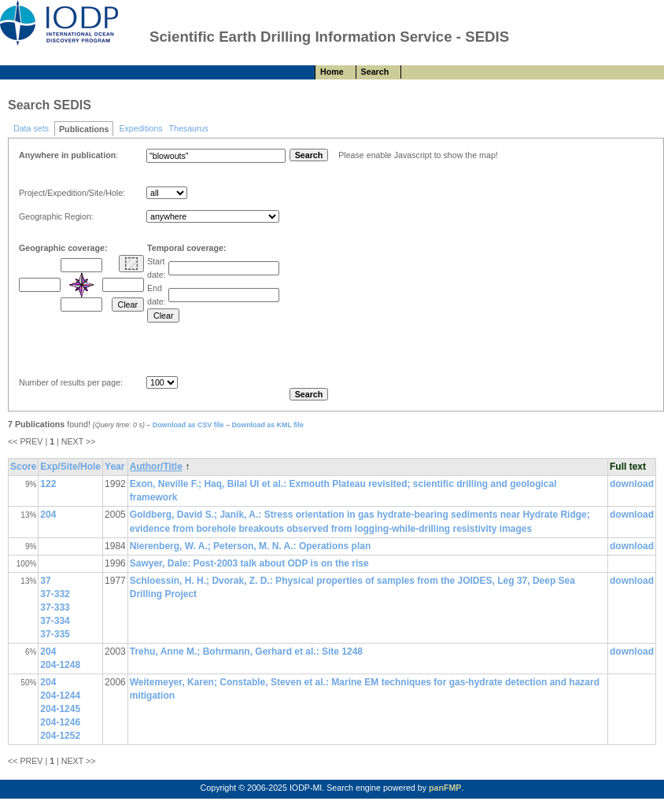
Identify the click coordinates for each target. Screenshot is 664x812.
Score (23, 467)
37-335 (55, 634)
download (632, 484)
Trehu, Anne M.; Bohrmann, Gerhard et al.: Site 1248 (246, 651)
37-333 (55, 607)
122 (48, 484)
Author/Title (156, 467)
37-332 (55, 594)
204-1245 (60, 709)
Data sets (31, 128)
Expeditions (140, 128)
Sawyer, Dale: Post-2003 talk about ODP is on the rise (249, 563)
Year (114, 467)
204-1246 (60, 722)
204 (48, 515)
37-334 (55, 621)
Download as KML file (267, 425)
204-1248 (60, 665)
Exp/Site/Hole (70, 467)
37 (45, 581)
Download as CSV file (188, 425)
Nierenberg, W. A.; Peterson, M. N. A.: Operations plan (251, 546)
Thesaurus (188, 128)
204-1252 (60, 736)
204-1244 (60, 696)
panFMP (445, 788)
